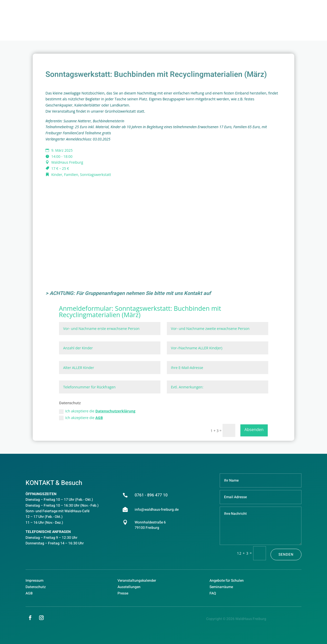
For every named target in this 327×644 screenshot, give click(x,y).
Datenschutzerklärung (115, 411)
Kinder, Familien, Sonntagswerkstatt (81, 175)
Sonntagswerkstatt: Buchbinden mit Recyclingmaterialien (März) (140, 311)
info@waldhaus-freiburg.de (157, 510)
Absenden (254, 430)
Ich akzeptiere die (97, 411)
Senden (286, 554)
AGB (99, 418)
